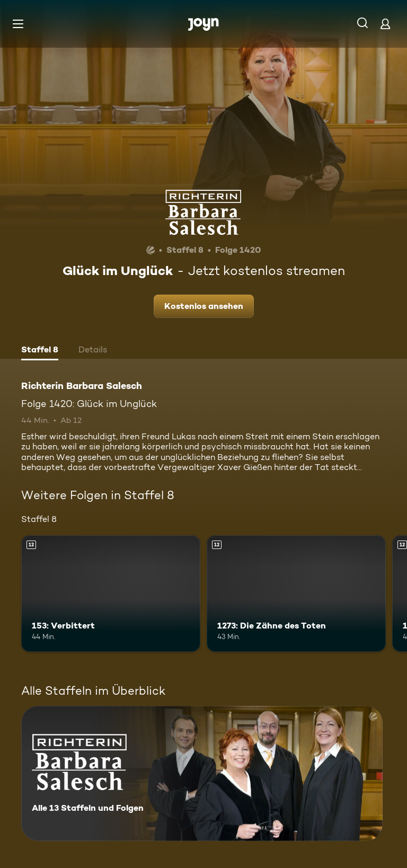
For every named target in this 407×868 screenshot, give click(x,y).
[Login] (385, 24)
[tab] (40, 351)
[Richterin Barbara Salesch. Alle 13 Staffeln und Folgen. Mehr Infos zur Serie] (202, 773)
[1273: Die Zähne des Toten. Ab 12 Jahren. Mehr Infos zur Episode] (296, 594)
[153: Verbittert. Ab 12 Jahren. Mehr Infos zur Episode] (111, 594)
